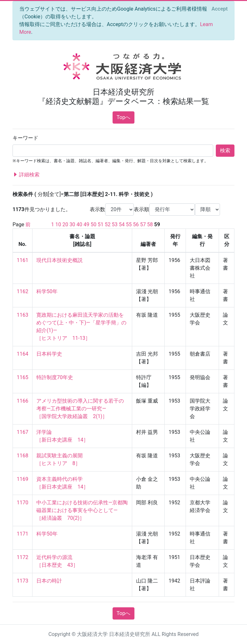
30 (72, 224)
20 (65, 224)
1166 (23, 401)
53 (115, 224)
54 (122, 224)
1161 (23, 260)
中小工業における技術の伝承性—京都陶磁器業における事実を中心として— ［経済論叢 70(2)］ (82, 510)
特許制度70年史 (55, 377)
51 (101, 224)
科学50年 (47, 291)
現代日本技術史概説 (59, 260)
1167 (23, 432)
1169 (23, 479)
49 (87, 224)
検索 (225, 150)
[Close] (220, 9)
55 (129, 224)
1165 (23, 377)
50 (94, 224)
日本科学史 (49, 354)
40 (79, 224)
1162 (23, 291)
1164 (23, 354)
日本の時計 (49, 581)
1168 (23, 456)
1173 (23, 581)
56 (136, 224)
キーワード (25, 138)
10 (58, 224)
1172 (23, 557)
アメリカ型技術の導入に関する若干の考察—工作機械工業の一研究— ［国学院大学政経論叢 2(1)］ (80, 409)
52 (108, 224)
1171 (23, 534)
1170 (23, 503)
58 (150, 224)
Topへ (124, 117)
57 (143, 224)
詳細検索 (26, 175)
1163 (23, 315)
